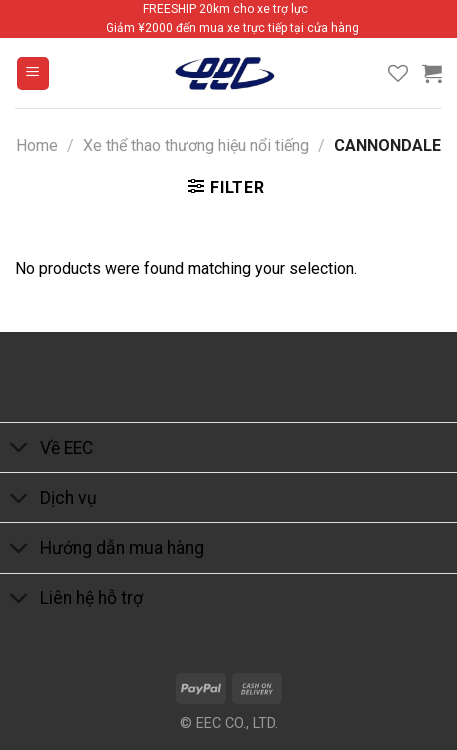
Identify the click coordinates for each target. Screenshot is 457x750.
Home (37, 145)
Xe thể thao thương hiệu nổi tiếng (196, 145)
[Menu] (33, 73)
